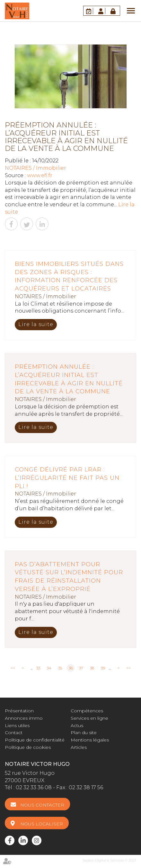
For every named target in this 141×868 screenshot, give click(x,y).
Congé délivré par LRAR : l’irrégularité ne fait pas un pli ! (67, 478)
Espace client (102, 11)
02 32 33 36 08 (34, 787)
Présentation (19, 711)
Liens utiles (17, 725)
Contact (14, 733)
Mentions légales (90, 740)
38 (92, 668)
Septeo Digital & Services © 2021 (109, 860)
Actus (77, 725)
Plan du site (84, 733)
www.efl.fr (40, 175)
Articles (79, 747)
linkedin (23, 840)
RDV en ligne (90, 11)
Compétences (87, 711)
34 (49, 668)
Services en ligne (89, 718)
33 (38, 668)
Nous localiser (42, 824)
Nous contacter (42, 805)
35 (60, 668)
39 (103, 668)
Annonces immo (24, 718)
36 (71, 668)
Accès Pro (114, 11)
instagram (37, 840)
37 (81, 668)
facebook (10, 840)
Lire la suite (36, 324)
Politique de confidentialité (35, 740)
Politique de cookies (28, 747)
